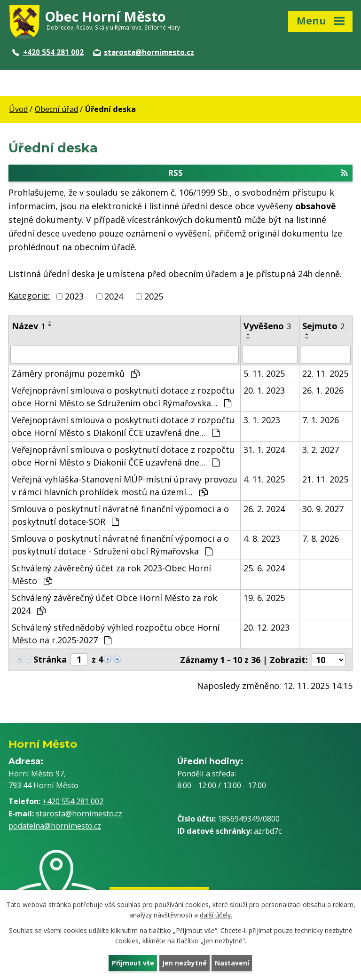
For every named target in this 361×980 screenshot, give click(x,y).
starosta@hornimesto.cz (144, 52)
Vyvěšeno (267, 326)
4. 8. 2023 (262, 539)
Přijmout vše (133, 963)
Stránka (50, 660)
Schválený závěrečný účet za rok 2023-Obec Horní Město (111, 575)
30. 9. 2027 (323, 509)
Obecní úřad (56, 109)
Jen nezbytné (184, 963)
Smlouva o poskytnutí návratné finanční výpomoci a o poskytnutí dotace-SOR (120, 516)
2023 (74, 297)
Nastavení (233, 963)
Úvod (18, 109)
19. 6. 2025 (264, 598)
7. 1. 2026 (321, 420)
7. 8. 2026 (321, 539)
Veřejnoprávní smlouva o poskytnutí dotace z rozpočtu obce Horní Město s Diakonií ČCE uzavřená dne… (123, 427)
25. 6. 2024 (264, 569)
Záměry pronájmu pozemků (76, 374)
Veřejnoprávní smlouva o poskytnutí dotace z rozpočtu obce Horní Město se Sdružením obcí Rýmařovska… (123, 397)
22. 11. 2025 (325, 374)
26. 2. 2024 (264, 509)
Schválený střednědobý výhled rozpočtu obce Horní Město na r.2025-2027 (116, 634)
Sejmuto (323, 326)
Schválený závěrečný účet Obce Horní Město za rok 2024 (114, 605)
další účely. (216, 914)
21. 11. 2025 (325, 480)
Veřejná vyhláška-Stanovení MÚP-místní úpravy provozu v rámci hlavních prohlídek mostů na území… (125, 486)
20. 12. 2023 (267, 628)
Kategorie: (29, 296)
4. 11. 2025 (264, 480)
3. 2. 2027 (321, 450)
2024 (114, 297)
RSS (258, 174)
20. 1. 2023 (264, 391)
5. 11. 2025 (264, 374)
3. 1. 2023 (262, 420)
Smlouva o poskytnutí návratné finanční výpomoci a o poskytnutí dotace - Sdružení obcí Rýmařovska (120, 545)
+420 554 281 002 (48, 52)
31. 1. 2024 (264, 450)
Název (28, 326)
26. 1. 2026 (323, 391)
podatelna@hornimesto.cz (55, 827)
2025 (154, 297)
